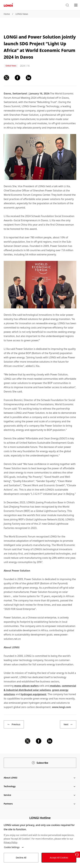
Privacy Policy (10, 842)
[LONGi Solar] (8, 5)
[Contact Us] (77, 855)
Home (7, 14)
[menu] (76, 5)
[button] (67, 5)
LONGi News (22, 14)
